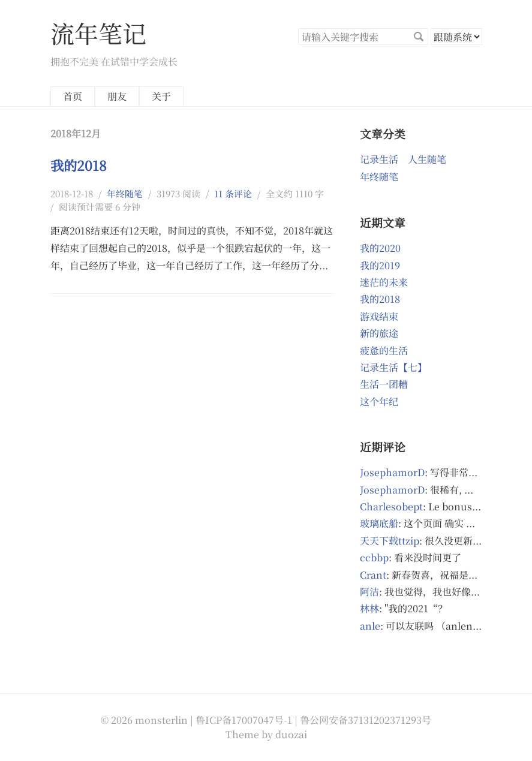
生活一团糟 (384, 384)
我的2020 (380, 248)
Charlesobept (391, 506)
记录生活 (379, 159)
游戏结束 (379, 316)
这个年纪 (379, 401)
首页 (73, 96)
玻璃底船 (379, 523)
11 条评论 (233, 193)
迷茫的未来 (384, 282)
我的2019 (380, 265)
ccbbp (374, 557)
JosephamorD (392, 472)
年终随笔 (125, 193)
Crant (373, 575)
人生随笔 (427, 159)
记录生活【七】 (393, 367)
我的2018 (79, 165)
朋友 (117, 96)
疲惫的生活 (384, 351)
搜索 (419, 37)
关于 (161, 96)
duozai (291, 734)
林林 (369, 608)
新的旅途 (379, 333)
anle (370, 626)
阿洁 (369, 592)
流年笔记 (98, 33)
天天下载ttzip (390, 541)
